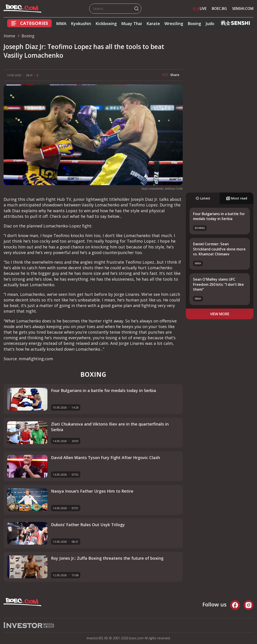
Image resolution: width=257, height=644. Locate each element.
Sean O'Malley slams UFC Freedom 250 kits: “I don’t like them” (218, 284)
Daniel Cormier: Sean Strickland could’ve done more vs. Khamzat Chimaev (219, 249)
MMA (61, 23)
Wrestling (174, 23)
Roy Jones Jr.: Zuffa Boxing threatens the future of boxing (107, 558)
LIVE (200, 8)
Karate (153, 23)
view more (220, 314)
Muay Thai (132, 23)
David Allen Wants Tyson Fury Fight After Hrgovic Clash (105, 458)
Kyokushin (81, 23)
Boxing (194, 23)
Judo (210, 23)
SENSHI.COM (243, 8)
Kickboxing (106, 23)
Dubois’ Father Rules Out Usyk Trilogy (88, 525)
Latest (203, 198)
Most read (237, 198)
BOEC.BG (219, 8)
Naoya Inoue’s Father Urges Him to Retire (92, 491)
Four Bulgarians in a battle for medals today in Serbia (219, 216)
